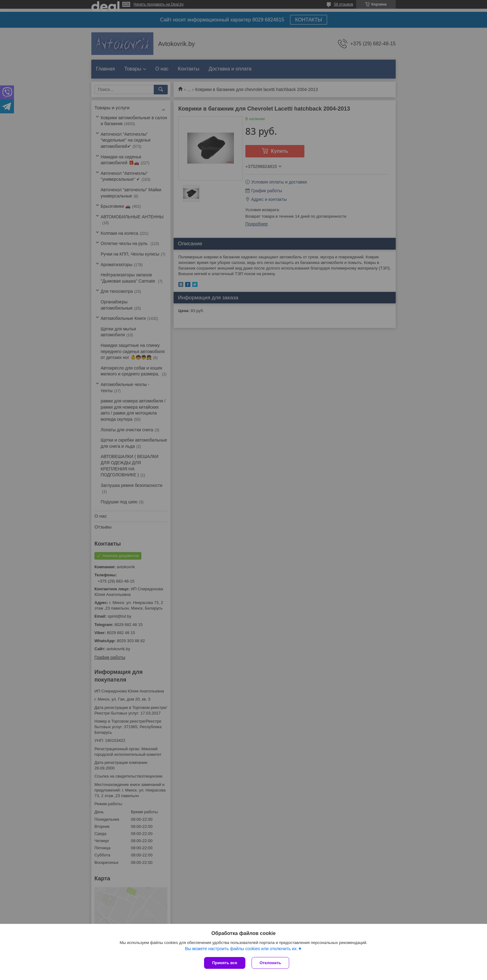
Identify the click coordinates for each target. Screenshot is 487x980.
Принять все (225, 963)
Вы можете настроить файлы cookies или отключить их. (241, 949)
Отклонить (270, 963)
